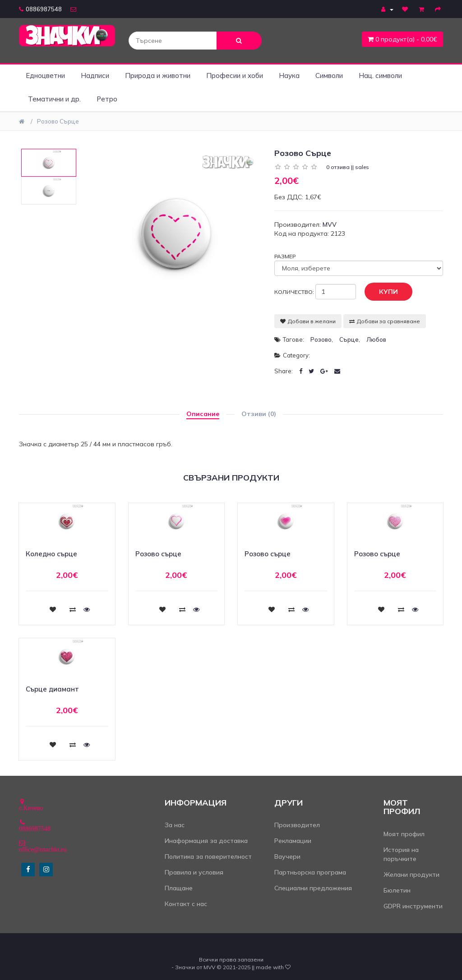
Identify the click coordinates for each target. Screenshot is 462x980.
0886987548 (40, 9)
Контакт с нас (186, 904)
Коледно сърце (51, 554)
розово (321, 339)
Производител (297, 825)
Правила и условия (194, 872)
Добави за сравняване (385, 321)
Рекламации (293, 841)
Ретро (107, 99)
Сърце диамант (52, 689)
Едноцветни (45, 76)
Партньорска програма (310, 872)
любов (376, 339)
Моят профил (404, 834)
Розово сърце (58, 121)
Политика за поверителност (208, 856)
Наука (289, 76)
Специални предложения (313, 888)
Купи (382, 292)
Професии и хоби (235, 76)
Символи (329, 76)
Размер (285, 256)
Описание (203, 414)
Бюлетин (397, 890)
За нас (175, 825)
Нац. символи (380, 76)
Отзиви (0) (259, 414)
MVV (330, 224)
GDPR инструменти (413, 906)
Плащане (179, 888)
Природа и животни (158, 76)
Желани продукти (411, 875)
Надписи (95, 76)
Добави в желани (308, 321)
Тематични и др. (54, 99)
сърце (349, 339)
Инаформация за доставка (206, 841)
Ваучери (287, 856)
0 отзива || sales (348, 167)
